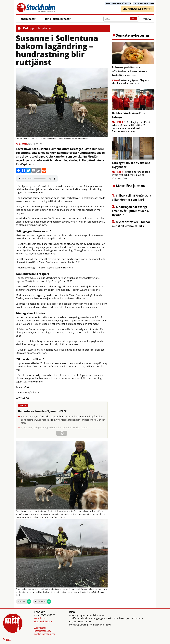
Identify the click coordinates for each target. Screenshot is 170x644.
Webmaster (40, 628)
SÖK (134, 19)
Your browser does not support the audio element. (37, 179)
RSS (7, 640)
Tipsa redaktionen (44, 622)
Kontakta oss (41, 618)
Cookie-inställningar (45, 634)
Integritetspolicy (43, 631)
